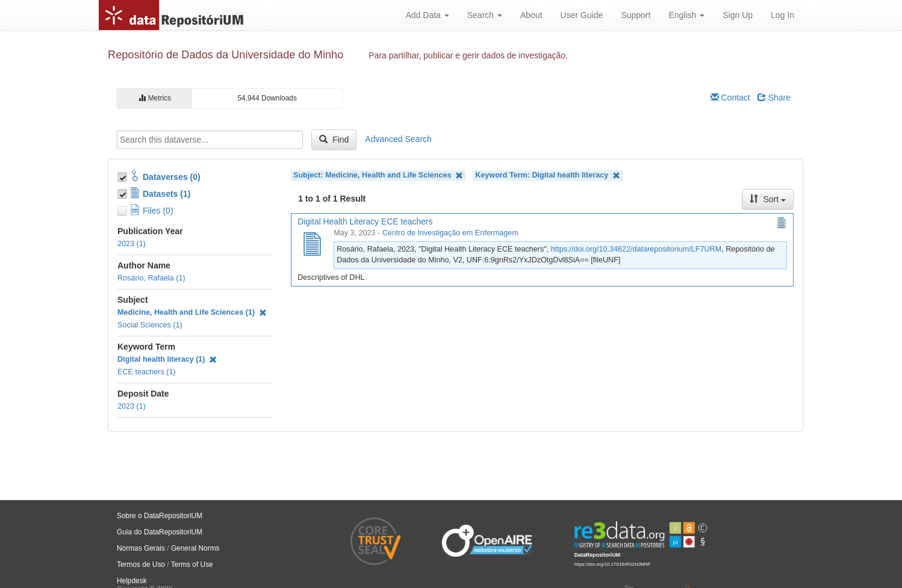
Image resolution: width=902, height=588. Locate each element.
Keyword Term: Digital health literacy (548, 175)
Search (485, 15)
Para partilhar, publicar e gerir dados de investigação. (468, 55)
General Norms (195, 548)
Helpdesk (132, 581)
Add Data (427, 15)
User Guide (582, 15)
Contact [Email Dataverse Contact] (730, 97)
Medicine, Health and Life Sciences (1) (192, 312)
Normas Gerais (141, 548)
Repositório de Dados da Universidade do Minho (225, 55)
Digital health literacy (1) (167, 359)
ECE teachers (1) (147, 372)
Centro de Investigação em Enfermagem (450, 233)
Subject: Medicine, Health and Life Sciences (378, 175)
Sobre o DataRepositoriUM (160, 516)
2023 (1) (132, 244)
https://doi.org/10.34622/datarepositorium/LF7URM (636, 249)
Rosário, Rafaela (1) (151, 278)
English (686, 15)
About (531, 15)
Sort (768, 199)
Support (636, 15)
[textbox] (210, 140)
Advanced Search (398, 139)
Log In (782, 15)
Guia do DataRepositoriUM (160, 532)
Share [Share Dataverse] (774, 97)
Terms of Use (192, 565)
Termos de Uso (141, 565)
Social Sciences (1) (150, 325)
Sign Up (738, 15)
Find (334, 140)
